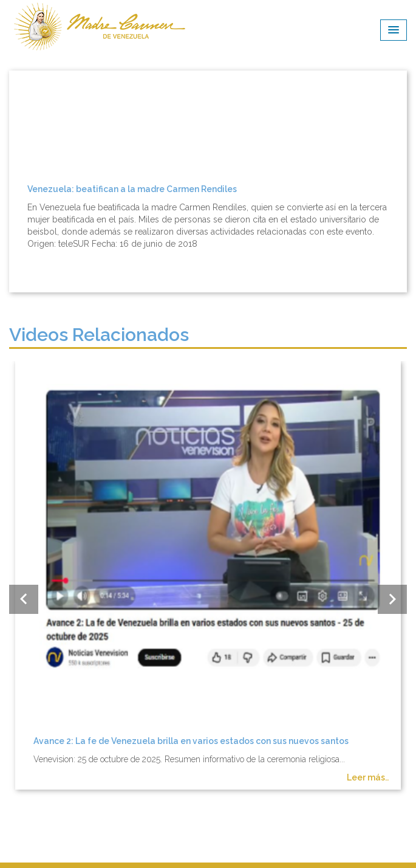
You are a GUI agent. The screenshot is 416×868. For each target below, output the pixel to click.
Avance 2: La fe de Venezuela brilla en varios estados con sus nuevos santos (191, 741)
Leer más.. (368, 777)
